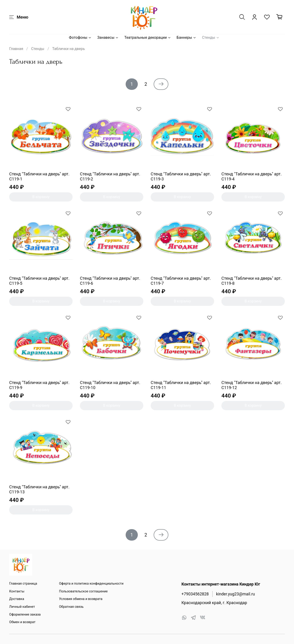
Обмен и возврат (22, 622)
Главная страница (23, 584)
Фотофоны (80, 37)
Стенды (211, 37)
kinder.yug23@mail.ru (236, 594)
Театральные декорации (148, 37)
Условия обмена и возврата (81, 599)
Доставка (17, 599)
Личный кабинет (22, 607)
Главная (16, 49)
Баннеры (187, 37)
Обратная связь (71, 607)
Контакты (17, 591)
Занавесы (108, 37)
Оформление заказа (25, 615)
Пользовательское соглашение (83, 591)
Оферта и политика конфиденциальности (91, 584)
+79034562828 (195, 594)
